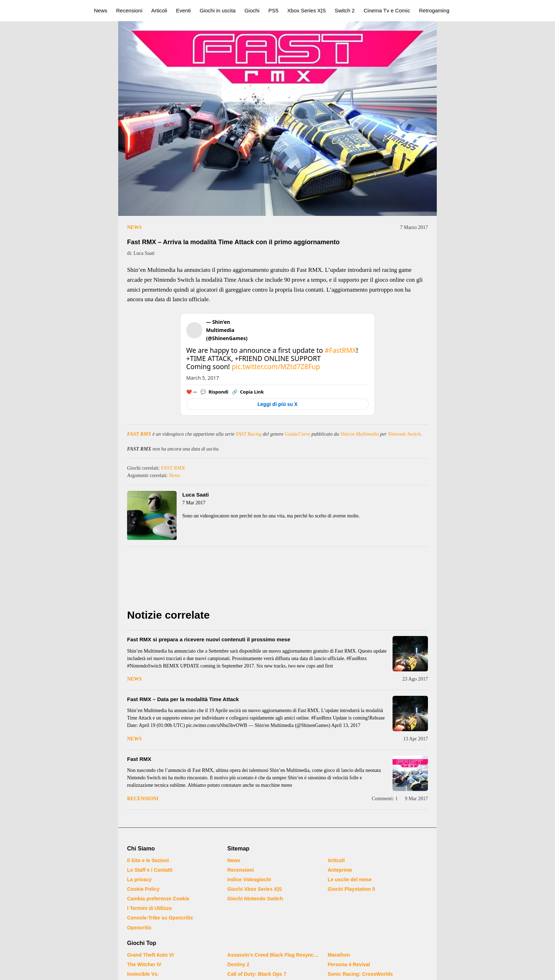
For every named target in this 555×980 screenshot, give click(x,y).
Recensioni (129, 10)
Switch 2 (345, 10)
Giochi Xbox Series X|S (254, 889)
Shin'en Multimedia (359, 434)
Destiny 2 (238, 964)
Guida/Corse (297, 434)
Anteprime (340, 870)
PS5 (273, 10)
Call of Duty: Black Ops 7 (257, 974)
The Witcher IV (144, 964)
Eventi (183, 10)
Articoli (159, 10)
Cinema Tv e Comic (387, 10)
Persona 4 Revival (349, 964)
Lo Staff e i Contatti (150, 870)
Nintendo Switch (404, 434)
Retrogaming (434, 10)
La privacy (139, 879)
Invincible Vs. (143, 974)
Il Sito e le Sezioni (148, 860)
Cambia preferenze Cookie (158, 899)
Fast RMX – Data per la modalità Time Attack (183, 699)
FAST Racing (249, 434)
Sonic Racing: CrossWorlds (360, 974)
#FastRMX (340, 350)
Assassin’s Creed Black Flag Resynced (273, 955)
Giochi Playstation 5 (351, 889)
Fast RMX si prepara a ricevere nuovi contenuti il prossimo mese (209, 639)
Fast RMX (139, 759)
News (101, 10)
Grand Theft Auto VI (150, 955)
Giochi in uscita (218, 10)
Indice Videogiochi (249, 879)
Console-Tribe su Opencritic (160, 918)
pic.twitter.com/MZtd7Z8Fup (276, 367)
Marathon (339, 955)
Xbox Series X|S (307, 10)
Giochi (252, 10)
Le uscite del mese (350, 879)
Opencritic (139, 928)
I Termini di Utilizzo (150, 908)
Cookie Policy (143, 889)
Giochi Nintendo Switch (255, 899)
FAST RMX (139, 434)
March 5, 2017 (203, 378)
